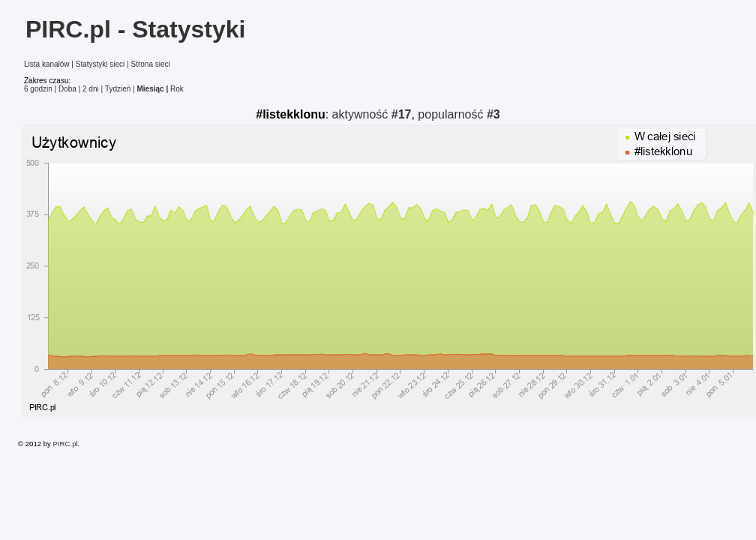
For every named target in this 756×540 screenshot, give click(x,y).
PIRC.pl (66, 444)
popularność (459, 114)
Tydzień (118, 89)
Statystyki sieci (100, 64)
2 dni (91, 89)
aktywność (372, 114)
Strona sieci (150, 64)
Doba (67, 89)
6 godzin (38, 89)
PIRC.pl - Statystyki (135, 29)
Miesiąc (151, 89)
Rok (177, 89)
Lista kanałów (47, 64)
